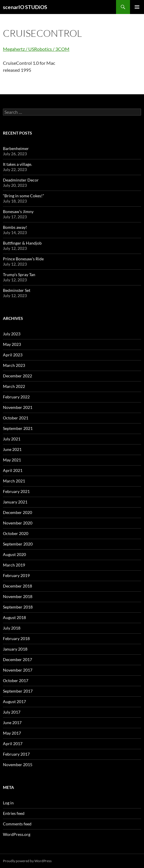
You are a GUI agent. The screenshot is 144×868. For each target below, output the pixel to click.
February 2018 (16, 638)
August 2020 (14, 554)
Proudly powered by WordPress (27, 861)
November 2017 (18, 670)
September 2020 (18, 544)
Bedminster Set (17, 290)
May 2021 (12, 460)
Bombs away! (15, 227)
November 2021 (18, 407)
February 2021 (16, 491)
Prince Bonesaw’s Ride (23, 259)
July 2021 (12, 439)
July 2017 (12, 712)
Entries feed (14, 813)
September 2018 (18, 607)
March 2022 (14, 386)
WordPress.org (17, 834)
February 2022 (16, 397)
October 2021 (16, 418)
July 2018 (12, 628)
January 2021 (15, 502)
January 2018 (15, 649)
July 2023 (12, 334)
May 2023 (12, 344)
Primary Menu (137, 7)
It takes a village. (17, 164)
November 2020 (18, 523)
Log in (8, 803)
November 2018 (18, 596)
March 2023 (14, 365)
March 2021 (14, 481)
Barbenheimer (16, 148)
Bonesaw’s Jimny (18, 211)
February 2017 (16, 754)
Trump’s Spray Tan (19, 274)
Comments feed (17, 824)
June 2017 (12, 723)
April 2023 (13, 355)
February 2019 (16, 575)
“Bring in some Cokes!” (23, 196)
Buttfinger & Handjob (22, 243)
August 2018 (14, 617)
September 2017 (18, 691)
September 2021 (18, 428)
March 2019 (14, 565)
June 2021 (12, 449)
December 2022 (17, 376)
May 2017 (12, 733)
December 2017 (17, 659)
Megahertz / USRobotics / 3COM (36, 49)
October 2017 (16, 680)
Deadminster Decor (21, 180)
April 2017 (13, 744)
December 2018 (17, 586)
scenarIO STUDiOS (25, 7)
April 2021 (13, 470)
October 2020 (16, 533)
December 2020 (17, 512)
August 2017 (14, 701)
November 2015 (18, 765)
